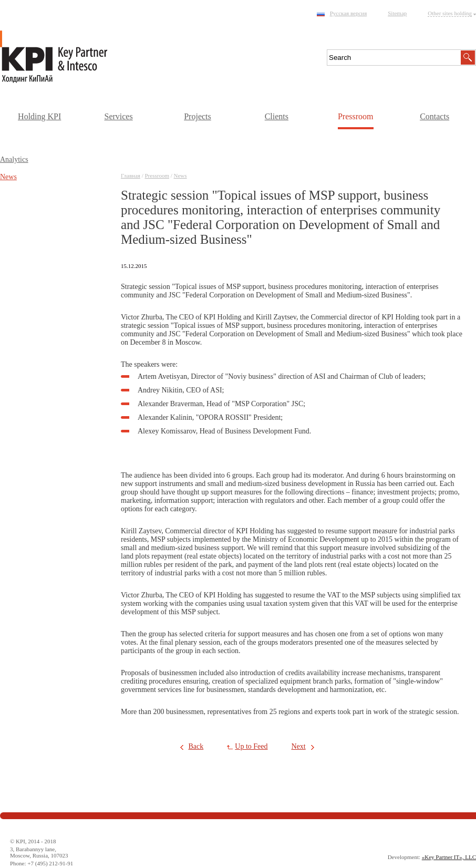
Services (118, 116)
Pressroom (356, 116)
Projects (198, 116)
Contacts (434, 116)
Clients (277, 116)
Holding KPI (39, 116)
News (180, 175)
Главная (131, 175)
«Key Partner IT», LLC (449, 857)
